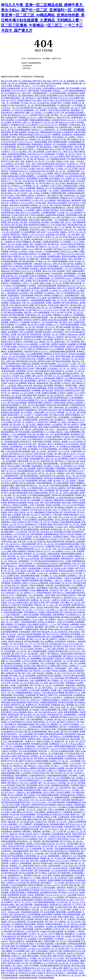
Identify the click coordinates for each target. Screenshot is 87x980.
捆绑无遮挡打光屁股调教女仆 (26, 410)
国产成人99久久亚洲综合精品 (67, 719)
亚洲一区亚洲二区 (19, 217)
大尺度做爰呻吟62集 (16, 517)
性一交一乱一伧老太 (69, 369)
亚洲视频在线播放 (57, 824)
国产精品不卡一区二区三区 (43, 122)
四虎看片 (44, 110)
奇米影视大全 (47, 227)
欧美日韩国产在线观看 (42, 442)
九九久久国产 (80, 393)
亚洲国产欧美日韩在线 (72, 283)
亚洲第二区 (11, 498)
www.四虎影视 (7, 844)
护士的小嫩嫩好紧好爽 (15, 310)
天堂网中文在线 (47, 851)
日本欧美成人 (22, 727)
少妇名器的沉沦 (49, 739)
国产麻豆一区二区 (59, 115)
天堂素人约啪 (53, 305)
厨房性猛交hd (80, 654)
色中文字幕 (15, 814)
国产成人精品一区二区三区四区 (53, 183)
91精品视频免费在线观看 (41, 300)
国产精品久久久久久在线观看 (26, 344)
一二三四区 (64, 766)
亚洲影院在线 (23, 680)
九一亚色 (51, 356)
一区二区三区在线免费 (21, 108)
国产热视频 (74, 732)
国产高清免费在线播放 (37, 356)
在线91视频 (16, 812)
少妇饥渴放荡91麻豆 (62, 585)
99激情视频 (21, 371)
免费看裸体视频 (24, 144)
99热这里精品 (42, 951)
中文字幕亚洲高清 (35, 439)
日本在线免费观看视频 (19, 710)
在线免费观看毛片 (58, 208)
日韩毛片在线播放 (37, 215)
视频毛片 (60, 378)
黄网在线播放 (46, 615)
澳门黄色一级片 (66, 322)
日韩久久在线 (76, 537)
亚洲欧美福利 (77, 117)
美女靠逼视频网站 (68, 130)
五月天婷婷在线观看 (35, 922)
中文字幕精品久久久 (13, 93)
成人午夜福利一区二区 (44, 342)
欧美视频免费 (14, 895)
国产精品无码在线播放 (14, 312)
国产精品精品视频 (27, 261)
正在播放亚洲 (68, 132)
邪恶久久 (61, 620)
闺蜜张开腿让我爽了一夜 (15, 98)
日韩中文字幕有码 (12, 858)
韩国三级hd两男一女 (16, 198)
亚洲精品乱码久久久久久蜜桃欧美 (50, 349)
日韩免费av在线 (32, 417)
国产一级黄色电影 (43, 259)
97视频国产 (28, 824)
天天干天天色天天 (19, 91)
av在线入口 (74, 366)
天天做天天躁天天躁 (54, 181)
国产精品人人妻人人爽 (17, 953)
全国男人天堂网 (53, 800)
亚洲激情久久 (61, 420)
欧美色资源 (27, 237)
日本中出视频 (59, 330)
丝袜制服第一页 (77, 110)
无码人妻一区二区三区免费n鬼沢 (45, 910)
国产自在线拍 (37, 456)
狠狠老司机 (15, 234)
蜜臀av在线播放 (19, 551)
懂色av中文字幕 (64, 117)
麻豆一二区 (75, 917)
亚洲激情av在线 (18, 125)
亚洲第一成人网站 (55, 454)
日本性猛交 (52, 873)
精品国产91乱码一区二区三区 (35, 836)
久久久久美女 (68, 866)
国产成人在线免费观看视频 (36, 732)
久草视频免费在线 (78, 797)
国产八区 (79, 970)
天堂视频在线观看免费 (23, 264)
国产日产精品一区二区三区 (39, 522)
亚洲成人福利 (71, 956)
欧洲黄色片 (9, 902)
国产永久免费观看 (15, 795)
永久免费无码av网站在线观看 (24, 924)
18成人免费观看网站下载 (75, 432)
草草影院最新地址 (37, 459)
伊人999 (22, 780)
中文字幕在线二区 (46, 797)
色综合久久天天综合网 (30, 827)
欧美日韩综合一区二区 (25, 105)
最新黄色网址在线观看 (55, 215)
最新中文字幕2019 (46, 661)
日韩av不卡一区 (70, 230)
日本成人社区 (33, 132)
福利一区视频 (26, 281)
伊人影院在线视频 (61, 483)
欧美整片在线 (47, 863)
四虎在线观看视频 (51, 464)
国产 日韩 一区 (66, 590)
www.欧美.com (56, 291)
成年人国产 (27, 93)
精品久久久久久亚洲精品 (54, 897)
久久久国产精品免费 (57, 802)
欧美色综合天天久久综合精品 (73, 100)
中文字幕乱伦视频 (9, 347)
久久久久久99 (35, 227)
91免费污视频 (75, 868)
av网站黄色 (61, 888)
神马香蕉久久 (57, 598)
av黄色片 (66, 291)
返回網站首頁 (28, 66)
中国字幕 (77, 929)
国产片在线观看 (27, 332)
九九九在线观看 (40, 256)
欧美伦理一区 (15, 797)
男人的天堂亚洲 (10, 142)
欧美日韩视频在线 (24, 242)
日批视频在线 (15, 283)
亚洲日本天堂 (17, 888)
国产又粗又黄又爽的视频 (60, 205)
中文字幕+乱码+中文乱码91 (41, 510)
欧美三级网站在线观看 (38, 493)
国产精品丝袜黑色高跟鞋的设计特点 (50, 561)
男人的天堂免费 (13, 868)
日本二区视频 (77, 778)
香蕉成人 (60, 161)
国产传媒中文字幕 (55, 195)
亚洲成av (15, 736)
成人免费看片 (51, 620)
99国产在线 (11, 361)
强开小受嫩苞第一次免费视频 (13, 639)
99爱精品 (48, 295)
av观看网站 (75, 624)
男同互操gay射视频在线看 (55, 478)
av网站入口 (52, 771)
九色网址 (41, 325)
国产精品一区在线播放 (69, 588)
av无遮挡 (8, 122)
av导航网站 (72, 144)
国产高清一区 (19, 422)
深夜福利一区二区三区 (25, 778)
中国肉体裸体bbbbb (68, 191)
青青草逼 (33, 427)
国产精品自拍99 (15, 249)
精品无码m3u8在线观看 (57, 203)
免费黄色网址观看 (59, 193)
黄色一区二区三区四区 (23, 537)
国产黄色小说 (53, 244)
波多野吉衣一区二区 (15, 593)
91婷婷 (4, 602)
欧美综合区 (61, 164)
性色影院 (28, 266)
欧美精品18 (13, 96)
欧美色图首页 (26, 200)
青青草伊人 (15, 322)
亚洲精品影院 (79, 135)
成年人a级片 (65, 627)
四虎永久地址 (14, 222)
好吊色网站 (73, 775)
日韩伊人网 (42, 810)
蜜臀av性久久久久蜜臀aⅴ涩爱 (49, 666)
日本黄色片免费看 (63, 793)
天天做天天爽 (60, 858)
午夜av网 (49, 585)
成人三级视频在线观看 (37, 651)
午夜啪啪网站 (61, 468)
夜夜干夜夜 (26, 917)
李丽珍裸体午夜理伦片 (28, 254)
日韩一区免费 (26, 868)
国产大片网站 (28, 278)
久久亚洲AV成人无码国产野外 (50, 103)
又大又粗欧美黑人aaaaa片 (61, 278)
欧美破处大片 (58, 295)
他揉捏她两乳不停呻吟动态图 (46, 512)
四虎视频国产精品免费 (29, 829)
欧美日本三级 (73, 461)
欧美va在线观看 (28, 400)
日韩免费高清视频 (22, 707)
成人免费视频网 (23, 946)
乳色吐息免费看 (67, 210)
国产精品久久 (50, 117)
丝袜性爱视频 (71, 215)
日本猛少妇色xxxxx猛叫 (64, 900)
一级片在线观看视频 (10, 429)
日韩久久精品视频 (71, 493)
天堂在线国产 (67, 456)
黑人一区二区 (41, 400)
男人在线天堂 (41, 778)
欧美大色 (19, 110)
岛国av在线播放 (58, 649)
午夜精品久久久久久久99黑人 (22, 203)
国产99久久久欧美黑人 (53, 697)
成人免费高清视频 (62, 927)
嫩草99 (40, 210)
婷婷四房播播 (19, 417)
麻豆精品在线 (72, 183)
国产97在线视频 (73, 88)
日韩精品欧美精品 (71, 186)
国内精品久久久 (71, 466)
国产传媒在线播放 (75, 488)
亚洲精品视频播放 (15, 351)
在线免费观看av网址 (34, 941)
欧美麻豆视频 (58, 754)
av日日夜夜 (72, 890)
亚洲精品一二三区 (9, 434)
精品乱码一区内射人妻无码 (21, 834)
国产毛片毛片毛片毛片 (42, 868)
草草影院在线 (35, 222)
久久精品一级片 (62, 527)
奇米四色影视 (72, 620)
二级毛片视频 (50, 595)
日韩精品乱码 (15, 303)
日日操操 (49, 927)
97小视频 (13, 861)
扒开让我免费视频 (17, 373)
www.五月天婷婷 (27, 393)
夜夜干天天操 (44, 785)
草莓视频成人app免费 (75, 683)
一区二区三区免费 (12, 288)
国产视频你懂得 (24, 291)
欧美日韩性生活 (63, 739)
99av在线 (45, 398)
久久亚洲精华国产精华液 (61, 834)
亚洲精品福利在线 (9, 697)
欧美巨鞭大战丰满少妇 (40, 347)
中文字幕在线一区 (9, 810)
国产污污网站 (14, 437)
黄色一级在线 (79, 907)
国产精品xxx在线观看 (26, 137)
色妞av (64, 422)
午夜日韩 (31, 532)
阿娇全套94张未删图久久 (11, 405)
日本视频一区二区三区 (66, 154)
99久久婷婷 (19, 164)
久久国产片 (29, 415)
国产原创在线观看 (23, 432)
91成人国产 (70, 473)
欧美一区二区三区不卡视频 (17, 459)
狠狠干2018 (69, 968)
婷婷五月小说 (40, 605)
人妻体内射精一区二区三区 (70, 108)
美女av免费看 (25, 376)
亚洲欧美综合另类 (72, 390)
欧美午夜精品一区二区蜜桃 (64, 137)
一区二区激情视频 (61, 220)
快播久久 (26, 583)
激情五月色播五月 (46, 668)
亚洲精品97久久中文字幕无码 (72, 198)
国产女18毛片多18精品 (15, 719)
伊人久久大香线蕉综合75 (28, 524)
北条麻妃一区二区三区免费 (12, 644)
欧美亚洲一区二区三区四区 (35, 554)
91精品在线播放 (74, 468)
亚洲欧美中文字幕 (14, 673)
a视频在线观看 (78, 271)
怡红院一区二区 (26, 512)
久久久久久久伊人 (37, 234)
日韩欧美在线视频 (61, 780)
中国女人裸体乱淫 (19, 522)
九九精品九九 (72, 164)
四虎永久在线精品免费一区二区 (14, 88)
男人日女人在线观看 (40, 291)
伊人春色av (66, 437)
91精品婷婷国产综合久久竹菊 (49, 149)
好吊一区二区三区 (38, 800)
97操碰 (68, 561)
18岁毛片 (67, 724)
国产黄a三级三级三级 (71, 149)
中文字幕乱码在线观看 (76, 159)
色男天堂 (73, 459)
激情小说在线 (40, 96)
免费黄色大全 (32, 705)
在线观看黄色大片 (30, 797)
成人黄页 (24, 222)
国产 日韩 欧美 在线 (38, 454)
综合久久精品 (21, 568)
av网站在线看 (38, 429)
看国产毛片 (65, 305)
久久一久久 (49, 434)
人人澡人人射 (42, 573)
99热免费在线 (7, 832)
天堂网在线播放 (36, 727)
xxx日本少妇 (73, 892)
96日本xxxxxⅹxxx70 (52, 885)
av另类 (72, 220)
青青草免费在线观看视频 (46, 105)
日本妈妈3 (32, 286)
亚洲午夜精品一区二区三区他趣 (33, 191)
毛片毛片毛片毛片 (71, 566)
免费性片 (78, 556)
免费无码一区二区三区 (23, 256)
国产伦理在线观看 (9, 680)
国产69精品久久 (79, 383)
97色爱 (38, 393)
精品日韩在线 (30, 308)
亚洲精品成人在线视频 (30, 364)
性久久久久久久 (12, 646)
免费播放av (57, 315)
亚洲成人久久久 (53, 325)
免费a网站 (37, 832)
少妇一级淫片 (17, 966)
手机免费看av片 (31, 612)
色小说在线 (34, 710)
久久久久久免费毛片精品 (60, 156)
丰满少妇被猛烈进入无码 (44, 371)
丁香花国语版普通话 (29, 622)
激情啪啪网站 (76, 485)
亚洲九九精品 (34, 220)
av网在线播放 (72, 973)
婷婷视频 (57, 437)
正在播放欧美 (79, 695)
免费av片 (58, 174)
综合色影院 (53, 451)
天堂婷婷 (15, 376)
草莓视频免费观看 (46, 978)
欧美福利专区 (36, 334)
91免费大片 (15, 863)
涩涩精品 (55, 522)
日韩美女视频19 (41, 717)
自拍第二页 (77, 103)
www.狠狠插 (48, 780)
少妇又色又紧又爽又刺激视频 (18, 451)
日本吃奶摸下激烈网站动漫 (72, 800)
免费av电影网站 (16, 853)
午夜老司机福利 (67, 654)
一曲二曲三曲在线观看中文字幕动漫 (64, 317)
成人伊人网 (32, 325)
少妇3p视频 (54, 222)
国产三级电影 (30, 795)
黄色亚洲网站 (7, 439)
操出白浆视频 (57, 827)
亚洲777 (43, 654)
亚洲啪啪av (72, 576)
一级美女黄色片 (62, 429)
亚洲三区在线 (28, 369)
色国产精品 (50, 169)
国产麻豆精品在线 (44, 147)
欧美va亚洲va (75, 632)
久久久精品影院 (76, 213)
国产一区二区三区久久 (10, 544)
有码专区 (28, 320)
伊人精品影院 (48, 166)
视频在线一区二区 (44, 188)
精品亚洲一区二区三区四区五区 (51, 395)
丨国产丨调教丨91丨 (76, 668)
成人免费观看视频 (34, 793)
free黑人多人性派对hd (42, 537)
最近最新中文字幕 (21, 156)
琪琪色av (32, 149)
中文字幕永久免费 (57, 415)
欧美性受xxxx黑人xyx (22, 122)
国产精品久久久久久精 (65, 122)
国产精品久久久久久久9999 (69, 254)
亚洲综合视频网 (18, 388)
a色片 (57, 100)
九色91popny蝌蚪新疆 (39, 583)
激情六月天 (62, 288)
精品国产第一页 (61, 741)
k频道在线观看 (54, 554)
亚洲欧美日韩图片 (55, 578)
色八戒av (55, 766)
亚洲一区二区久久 (69, 707)
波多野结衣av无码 (46, 420)
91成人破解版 (7, 951)
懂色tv (58, 359)
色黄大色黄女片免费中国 (59, 110)
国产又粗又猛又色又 (45, 532)
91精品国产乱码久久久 (19, 171)
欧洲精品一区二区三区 (40, 205)
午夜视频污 (46, 193)
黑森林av (64, 232)
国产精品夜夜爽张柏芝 (59, 398)
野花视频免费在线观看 (30, 858)
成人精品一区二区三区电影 (65, 481)
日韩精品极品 (37, 466)
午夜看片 (25, 234)
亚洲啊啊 (25, 427)
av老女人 (26, 283)
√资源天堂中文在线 (34, 464)
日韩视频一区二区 (17, 174)
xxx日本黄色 (13, 468)
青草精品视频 (50, 378)
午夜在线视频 (46, 91)
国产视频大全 (53, 654)
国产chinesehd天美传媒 (30, 559)
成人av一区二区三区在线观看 (14, 356)
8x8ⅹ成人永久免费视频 (19, 269)
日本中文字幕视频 (32, 966)
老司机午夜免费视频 (46, 127)
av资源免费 (18, 629)
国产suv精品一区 (43, 724)
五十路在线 (67, 227)
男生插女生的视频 (66, 702)
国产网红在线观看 (19, 132)
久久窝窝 (35, 283)
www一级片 (56, 217)
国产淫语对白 (35, 671)
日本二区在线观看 (23, 166)
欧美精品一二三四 (60, 91)
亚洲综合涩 (13, 359)
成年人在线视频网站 (55, 637)
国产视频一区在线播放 (28, 449)
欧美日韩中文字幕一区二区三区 (66, 524)
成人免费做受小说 (36, 288)
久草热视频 (40, 505)
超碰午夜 (39, 249)
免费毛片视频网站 (73, 415)
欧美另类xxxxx (59, 593)
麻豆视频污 (38, 242)
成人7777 (58, 227)
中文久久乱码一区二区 (68, 517)
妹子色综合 (15, 500)
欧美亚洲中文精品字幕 (16, 785)
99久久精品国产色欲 (64, 127)
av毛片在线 (34, 156)
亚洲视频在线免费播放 (61, 785)
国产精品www (78, 327)
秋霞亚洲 (53, 905)
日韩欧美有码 (19, 113)
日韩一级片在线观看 (36, 152)
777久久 (75, 242)
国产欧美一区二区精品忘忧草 (51, 381)
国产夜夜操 (70, 96)
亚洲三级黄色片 (23, 300)
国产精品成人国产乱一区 (73, 373)
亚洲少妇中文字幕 (33, 174)
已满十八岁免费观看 (27, 188)
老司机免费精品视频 (26, 471)
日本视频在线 (73, 93)
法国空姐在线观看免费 (47, 286)
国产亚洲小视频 (8, 946)
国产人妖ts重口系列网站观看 (16, 493)
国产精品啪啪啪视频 (29, 437)
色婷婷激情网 (31, 617)
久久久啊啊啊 (77, 585)
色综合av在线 (53, 629)
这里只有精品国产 (14, 615)
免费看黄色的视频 (35, 403)
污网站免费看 (41, 369)
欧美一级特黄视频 (17, 617)
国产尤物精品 (73, 139)
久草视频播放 (76, 417)
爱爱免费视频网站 (45, 483)
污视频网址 (56, 135)
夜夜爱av (81, 191)
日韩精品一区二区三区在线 (40, 139)
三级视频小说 (10, 242)
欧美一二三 (51, 254)
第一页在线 (70, 649)
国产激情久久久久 (69, 217)
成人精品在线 (7, 610)
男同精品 (41, 924)
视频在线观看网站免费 (19, 227)
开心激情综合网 (64, 105)
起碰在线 (78, 339)
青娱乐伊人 (62, 890)
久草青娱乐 (79, 210)
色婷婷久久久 (37, 130)
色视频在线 (55, 705)
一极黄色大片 (30, 741)
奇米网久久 (36, 322)
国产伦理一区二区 (19, 654)
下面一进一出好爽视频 (10, 103)
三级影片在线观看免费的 (63, 147)
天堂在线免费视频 (19, 286)
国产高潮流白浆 (13, 381)
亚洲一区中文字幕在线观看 (34, 405)
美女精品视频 (25, 632)
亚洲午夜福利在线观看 (70, 325)
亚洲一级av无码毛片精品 (54, 683)
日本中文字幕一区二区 (52, 846)
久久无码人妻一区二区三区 (68, 902)
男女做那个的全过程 (33, 875)
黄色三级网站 (33, 556)
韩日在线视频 (50, 888)
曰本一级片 (49, 429)
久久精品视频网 (22, 120)
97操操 (43, 931)
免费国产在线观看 (12, 281)
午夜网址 (11, 880)
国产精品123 (31, 98)
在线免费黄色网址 (21, 671)
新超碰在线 (18, 578)
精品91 (63, 534)
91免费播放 (48, 929)
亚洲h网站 (20, 183)
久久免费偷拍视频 (42, 278)
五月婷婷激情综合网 (10, 873)
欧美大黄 (34, 861)
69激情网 (46, 208)
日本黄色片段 (42, 422)
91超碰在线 (75, 342)
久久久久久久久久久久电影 (55, 310)
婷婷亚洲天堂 (12, 970)
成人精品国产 (33, 654)
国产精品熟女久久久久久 (18, 115)
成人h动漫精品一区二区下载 (21, 159)
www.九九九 (55, 749)
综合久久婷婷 (44, 766)
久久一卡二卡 (30, 644)
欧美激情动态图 (66, 695)
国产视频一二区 (49, 832)
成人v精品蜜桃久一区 (74, 407)
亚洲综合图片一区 (62, 342)
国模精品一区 (12, 624)
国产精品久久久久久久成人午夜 (67, 249)
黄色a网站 (14, 135)
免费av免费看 (47, 220)
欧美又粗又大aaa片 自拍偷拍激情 (41, 154)
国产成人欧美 (48, 390)
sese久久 (17, 481)
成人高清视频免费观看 (33, 478)
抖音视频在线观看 (30, 420)
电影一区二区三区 (60, 300)
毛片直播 (74, 700)
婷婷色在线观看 (79, 503)
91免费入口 (68, 315)
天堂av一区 (13, 188)
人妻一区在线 (34, 193)
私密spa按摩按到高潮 (46, 164)
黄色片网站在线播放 (31, 956)
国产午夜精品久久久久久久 (26, 117)
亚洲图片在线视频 (49, 393)
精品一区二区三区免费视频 (57, 459)
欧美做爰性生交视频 (35, 330)
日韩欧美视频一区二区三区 (28, 461)
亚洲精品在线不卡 (73, 349)
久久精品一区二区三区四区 (67, 169)
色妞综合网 (38, 266)
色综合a (65, 666)
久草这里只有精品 (43, 273)
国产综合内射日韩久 (71, 303)
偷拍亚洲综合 (17, 308)
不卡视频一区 (46, 576)
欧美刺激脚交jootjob (55, 96)
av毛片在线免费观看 (41, 312)
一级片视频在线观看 (13, 366)
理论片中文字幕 (25, 444)
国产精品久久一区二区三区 (38, 485)
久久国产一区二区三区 (38, 934)
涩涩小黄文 (79, 395)
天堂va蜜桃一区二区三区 (70, 602)
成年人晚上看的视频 (27, 468)
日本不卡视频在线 (56, 934)
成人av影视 (6, 247)
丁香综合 (80, 137)
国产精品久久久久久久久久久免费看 (65, 98)
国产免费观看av (17, 961)
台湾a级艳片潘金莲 (60, 259)
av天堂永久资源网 (30, 661)
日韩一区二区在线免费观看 (39, 217)
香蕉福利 (37, 841)
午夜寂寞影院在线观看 (30, 912)
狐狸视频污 (64, 125)
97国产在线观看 (27, 627)
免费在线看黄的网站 (27, 566)
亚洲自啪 (10, 117)
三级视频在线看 (73, 171)
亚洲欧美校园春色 (24, 498)
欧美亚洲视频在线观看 (28, 978)
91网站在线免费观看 (15, 478)
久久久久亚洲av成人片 (33, 888)
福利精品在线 (14, 715)
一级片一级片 (31, 164)
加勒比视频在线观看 (39, 317)
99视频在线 (62, 771)
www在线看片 (30, 210)
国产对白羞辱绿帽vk (13, 278)
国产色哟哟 (39, 734)
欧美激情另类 (78, 532)
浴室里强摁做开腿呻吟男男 (12, 273)
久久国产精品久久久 (34, 310)
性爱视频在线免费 (58, 159)
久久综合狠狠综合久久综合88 (45, 539)
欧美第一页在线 (28, 252)
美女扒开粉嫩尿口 (74, 836)
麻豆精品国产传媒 (76, 225)
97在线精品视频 (34, 568)
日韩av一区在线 (36, 607)
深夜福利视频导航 (9, 607)
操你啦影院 (70, 542)
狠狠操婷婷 (72, 858)
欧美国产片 (42, 195)
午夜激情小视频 (41, 415)
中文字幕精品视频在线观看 (39, 495)
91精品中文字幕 (59, 139)
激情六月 (31, 349)
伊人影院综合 (47, 500)
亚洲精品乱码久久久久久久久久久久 (42, 807)
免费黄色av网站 (34, 739)
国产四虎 (78, 768)
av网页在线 (50, 359)
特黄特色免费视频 (35, 885)
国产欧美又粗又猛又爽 (71, 885)
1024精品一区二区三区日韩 (41, 958)
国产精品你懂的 (16, 554)
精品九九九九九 (70, 454)
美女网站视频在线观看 (50, 966)
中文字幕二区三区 (9, 800)
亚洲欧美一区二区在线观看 (55, 144)
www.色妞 (44, 156)
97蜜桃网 (40, 359)
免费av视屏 (81, 607)
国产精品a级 (65, 966)
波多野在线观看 (8, 371)
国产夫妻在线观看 (40, 281)
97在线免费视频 (9, 147)
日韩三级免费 (33, 91)
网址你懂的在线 (64, 200)
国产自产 (63, 727)
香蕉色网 (82, 641)
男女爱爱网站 (32, 178)
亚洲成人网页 (61, 225)
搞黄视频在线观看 (62, 797)
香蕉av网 (82, 230)
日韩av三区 (13, 561)
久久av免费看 (48, 174)
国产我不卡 (47, 515)
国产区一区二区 (56, 493)
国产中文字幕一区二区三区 (72, 312)
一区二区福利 (53, 191)
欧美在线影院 (7, 629)
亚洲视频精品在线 (72, 293)
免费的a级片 (15, 488)
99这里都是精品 (8, 213)
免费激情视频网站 (12, 668)
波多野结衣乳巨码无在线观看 (49, 676)
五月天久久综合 (35, 88)
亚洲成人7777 (30, 593)
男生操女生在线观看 (77, 354)
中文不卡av (55, 312)
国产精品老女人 (11, 566)
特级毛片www (17, 186)
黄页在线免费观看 (62, 434)
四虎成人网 (6, 390)
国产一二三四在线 (9, 386)
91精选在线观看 (54, 866)
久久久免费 (7, 551)
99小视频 (42, 254)
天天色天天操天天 (60, 354)
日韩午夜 (78, 147)
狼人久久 (21, 147)
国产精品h (41, 507)
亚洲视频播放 (79, 315)
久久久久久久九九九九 (48, 125)
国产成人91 (54, 281)
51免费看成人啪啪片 (61, 537)
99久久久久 (77, 510)
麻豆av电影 (67, 503)
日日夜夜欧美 (79, 637)
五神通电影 (31, 147)
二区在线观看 (42, 176)
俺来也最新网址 (46, 581)
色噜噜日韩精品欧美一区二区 (58, 924)
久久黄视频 (59, 939)
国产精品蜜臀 (78, 600)
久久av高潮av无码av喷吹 (70, 266)
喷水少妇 (76, 361)
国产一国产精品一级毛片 (43, 444)
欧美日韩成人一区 (50, 688)
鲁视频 (80, 746)
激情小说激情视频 (33, 208)
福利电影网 (76, 200)
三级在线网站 (40, 812)
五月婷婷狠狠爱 (34, 914)
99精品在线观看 (41, 142)
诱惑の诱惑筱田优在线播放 (35, 225)
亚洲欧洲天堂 (62, 471)
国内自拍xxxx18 (7, 139)
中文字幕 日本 (43, 644)
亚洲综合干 (49, 403)
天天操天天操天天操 (20, 215)
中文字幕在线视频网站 (48, 449)
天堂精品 (38, 113)
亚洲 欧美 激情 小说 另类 (18, 963)
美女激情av (34, 269)
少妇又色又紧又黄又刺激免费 (72, 244)
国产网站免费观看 (17, 315)
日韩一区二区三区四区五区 (64, 549)
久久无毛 (17, 400)
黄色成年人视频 (46, 481)
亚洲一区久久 (66, 222)
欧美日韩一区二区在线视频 (17, 276)
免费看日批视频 (44, 425)
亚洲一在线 (69, 161)
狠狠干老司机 (33, 702)
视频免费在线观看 (20, 220)
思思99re (8, 225)
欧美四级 (46, 834)
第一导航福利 (22, 585)
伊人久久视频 (67, 556)
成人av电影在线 (18, 247)
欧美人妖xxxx (16, 836)
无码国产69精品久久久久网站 (29, 100)
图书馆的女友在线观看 (74, 498)
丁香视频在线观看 (52, 252)
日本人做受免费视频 (34, 534)
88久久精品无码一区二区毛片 (24, 598)
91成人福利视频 (60, 576)
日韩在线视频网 (27, 295)
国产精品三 (38, 498)
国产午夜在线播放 (51, 266)
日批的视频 (28, 342)
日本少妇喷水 (14, 627)
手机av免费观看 (36, 293)
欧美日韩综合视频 (63, 356)
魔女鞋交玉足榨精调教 (14, 666)
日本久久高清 (48, 100)
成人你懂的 (48, 249)
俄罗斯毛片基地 (45, 361)
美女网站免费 (58, 188)
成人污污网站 (27, 412)
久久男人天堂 (59, 113)
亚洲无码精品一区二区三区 (61, 583)
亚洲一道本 (20, 161)
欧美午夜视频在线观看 (58, 142)
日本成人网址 (41, 203)
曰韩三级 (32, 434)
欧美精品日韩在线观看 (10, 412)
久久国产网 (61, 832)
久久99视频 (48, 113)
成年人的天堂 (38, 376)
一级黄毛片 (56, 600)
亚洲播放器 (54, 744)
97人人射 (51, 225)
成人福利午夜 (24, 334)
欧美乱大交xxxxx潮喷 (69, 252)
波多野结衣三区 (21, 139)
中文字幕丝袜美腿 (72, 754)
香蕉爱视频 (34, 581)
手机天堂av (74, 320)
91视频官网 (50, 546)
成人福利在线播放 (26, 96)
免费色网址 (27, 832)
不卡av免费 (42, 298)
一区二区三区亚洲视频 (73, 269)
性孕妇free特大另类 (38, 171)
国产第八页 (25, 500)
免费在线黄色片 (25, 407)
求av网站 (45, 222)
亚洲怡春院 (46, 827)
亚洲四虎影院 (14, 295)
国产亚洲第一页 (52, 627)
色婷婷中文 (60, 371)
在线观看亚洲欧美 (31, 754)
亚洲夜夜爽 (16, 583)
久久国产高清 (11, 600)
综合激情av (63, 807)
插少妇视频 (64, 449)
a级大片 (81, 710)
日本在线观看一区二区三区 (15, 651)
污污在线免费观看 (28, 232)
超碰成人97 (74, 666)
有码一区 (39, 683)
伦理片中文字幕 (8, 161)
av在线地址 (9, 164)
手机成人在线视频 (53, 505)
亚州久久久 (36, 700)
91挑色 (14, 605)
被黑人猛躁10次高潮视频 (49, 427)
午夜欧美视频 (73, 420)
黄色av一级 (26, 656)
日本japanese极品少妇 (10, 200)
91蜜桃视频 (6, 790)
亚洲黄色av (38, 697)
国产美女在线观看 (58, 347)
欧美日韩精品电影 (19, 702)
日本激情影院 (17, 210)
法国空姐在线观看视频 (73, 690)
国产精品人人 (50, 337)
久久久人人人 (65, 790)
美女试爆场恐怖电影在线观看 (67, 544)
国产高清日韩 (33, 931)
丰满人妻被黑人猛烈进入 (26, 195)
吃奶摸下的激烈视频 (46, 468)
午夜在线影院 (70, 827)
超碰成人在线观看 (20, 505)
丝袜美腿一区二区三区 (17, 349)
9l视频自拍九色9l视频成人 (21, 620)
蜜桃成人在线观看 (66, 507)
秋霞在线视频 (70, 734)
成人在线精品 (51, 200)
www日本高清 (21, 532)
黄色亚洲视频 (23, 607)
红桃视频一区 (55, 422)
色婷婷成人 (72, 641)
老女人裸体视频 (15, 237)
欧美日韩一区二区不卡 (32, 515)
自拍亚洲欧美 (61, 641)
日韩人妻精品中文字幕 (27, 127)
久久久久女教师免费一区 (25, 817)
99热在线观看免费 (28, 544)
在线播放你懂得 (54, 256)
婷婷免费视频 (53, 198)
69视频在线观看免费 (76, 193)
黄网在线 (23, 135)
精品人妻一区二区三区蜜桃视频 (50, 308)
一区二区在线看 (73, 234)
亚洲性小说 (40, 471)
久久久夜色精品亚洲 (73, 176)
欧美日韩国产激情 (9, 137)
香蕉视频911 (59, 386)
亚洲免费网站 (36, 658)
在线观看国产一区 (31, 110)
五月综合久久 (24, 347)
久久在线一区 (63, 213)
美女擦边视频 (44, 705)
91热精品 (71, 568)
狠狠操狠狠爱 (54, 856)
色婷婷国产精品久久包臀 (40, 115)
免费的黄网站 (20, 844)
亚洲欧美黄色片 (78, 605)
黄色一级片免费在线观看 (51, 503)
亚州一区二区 (65, 829)
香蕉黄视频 (61, 912)
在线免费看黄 (42, 588)
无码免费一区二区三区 (46, 327)
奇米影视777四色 (64, 271)
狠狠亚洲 (48, 354)
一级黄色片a (21, 793)
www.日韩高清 (32, 125)
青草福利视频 (32, 785)
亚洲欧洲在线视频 (51, 242)
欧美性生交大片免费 (33, 339)
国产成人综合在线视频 (17, 403)
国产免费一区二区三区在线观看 (58, 376)
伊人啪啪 (37, 398)
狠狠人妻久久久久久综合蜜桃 (28, 213)
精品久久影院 (54, 732)
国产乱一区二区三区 (47, 473)
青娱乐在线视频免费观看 (11, 398)
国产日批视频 (43, 98)
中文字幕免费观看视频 (11, 656)
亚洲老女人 (31, 422)
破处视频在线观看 (21, 851)
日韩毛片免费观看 (37, 585)
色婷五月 (71, 953)
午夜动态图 (30, 247)
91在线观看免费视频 (10, 632)
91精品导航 (28, 398)
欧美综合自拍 (24, 756)
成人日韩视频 (65, 605)
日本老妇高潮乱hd (44, 814)
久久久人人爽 (70, 551)
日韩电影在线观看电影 (27, 788)
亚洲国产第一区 (32, 183)
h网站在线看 (17, 369)
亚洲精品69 (74, 780)
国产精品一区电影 (9, 334)
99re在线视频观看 (55, 656)
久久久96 (37, 970)
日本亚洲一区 (48, 568)
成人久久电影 (30, 169)
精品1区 (60, 432)
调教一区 (30, 113)
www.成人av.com (35, 948)
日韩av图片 (31, 588)
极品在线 (5, 948)
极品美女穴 (18, 766)
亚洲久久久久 (40, 198)
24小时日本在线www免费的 (25, 768)
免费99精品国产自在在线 (51, 132)
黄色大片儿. (57, 152)
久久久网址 (51, 161)
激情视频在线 (12, 407)
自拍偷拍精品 (7, 910)
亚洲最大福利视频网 (77, 807)
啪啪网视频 (51, 471)
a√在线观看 (25, 322)
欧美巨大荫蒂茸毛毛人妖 (15, 705)
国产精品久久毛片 (73, 883)
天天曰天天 (6, 376)
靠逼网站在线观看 (46, 520)
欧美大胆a (39, 295)
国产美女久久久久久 (51, 634)
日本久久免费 (49, 793)
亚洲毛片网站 (14, 191)
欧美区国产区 (26, 442)
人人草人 (24, 288)
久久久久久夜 (65, 281)
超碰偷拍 (22, 624)
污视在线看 (61, 953)
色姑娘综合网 (24, 317)
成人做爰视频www (37, 963)
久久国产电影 (45, 344)
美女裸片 (50, 849)
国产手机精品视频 (14, 520)
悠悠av (18, 546)
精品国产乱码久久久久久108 (39, 135)
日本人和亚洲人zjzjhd (47, 712)
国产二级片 (27, 673)
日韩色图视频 (64, 417)
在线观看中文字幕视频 (77, 344)
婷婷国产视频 (71, 386)
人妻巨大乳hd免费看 (72, 578)
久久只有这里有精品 (59, 871)
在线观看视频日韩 (15, 339)
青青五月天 (66, 510)
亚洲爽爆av (45, 690)
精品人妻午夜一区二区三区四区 (35, 366)
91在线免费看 (23, 685)
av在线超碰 (80, 542)
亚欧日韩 (28, 312)
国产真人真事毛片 (40, 407)
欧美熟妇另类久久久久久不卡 (62, 644)
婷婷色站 (5, 330)
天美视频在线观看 (12, 442)
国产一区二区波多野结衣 (61, 788)
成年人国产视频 (75, 259)
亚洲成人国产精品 (51, 210)
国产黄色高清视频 (48, 364)
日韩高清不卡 (76, 861)
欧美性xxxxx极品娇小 (76, 403)
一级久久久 (58, 581)
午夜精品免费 (21, 595)
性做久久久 (16, 956)
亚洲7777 (37, 834)
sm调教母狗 (54, 717)
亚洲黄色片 (36, 166)
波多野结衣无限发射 (71, 174)
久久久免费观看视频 (34, 354)
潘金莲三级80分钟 (16, 641)
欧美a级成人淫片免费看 (56, 234)
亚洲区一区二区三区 (54, 237)
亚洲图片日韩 (41, 244)
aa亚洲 (41, 117)
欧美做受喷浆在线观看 (54, 734)
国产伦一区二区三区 (77, 232)
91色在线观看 (70, 239)
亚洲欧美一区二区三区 (35, 161)
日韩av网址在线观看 (55, 931)
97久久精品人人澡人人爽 (36, 517)
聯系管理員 (27, 68)
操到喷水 (30, 198)
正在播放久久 (55, 573)
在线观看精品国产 (40, 93)
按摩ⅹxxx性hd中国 (19, 149)
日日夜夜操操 (30, 746)
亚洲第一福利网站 (53, 303)
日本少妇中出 (74, 203)
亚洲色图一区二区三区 (66, 412)
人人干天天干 (39, 610)
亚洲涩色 (60, 337)
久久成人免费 (10, 169)
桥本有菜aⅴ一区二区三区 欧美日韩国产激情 (19, 395)
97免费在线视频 (33, 892)
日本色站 (8, 378)
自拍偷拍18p (67, 135)
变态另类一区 (7, 671)
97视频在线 (46, 700)
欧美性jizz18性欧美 (17, 330)
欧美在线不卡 (79, 812)
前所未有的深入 (72, 810)
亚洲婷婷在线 (37, 144)
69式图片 (42, 612)
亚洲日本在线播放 (70, 256)
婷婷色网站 (9, 707)
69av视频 (31, 259)
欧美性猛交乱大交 (55, 715)
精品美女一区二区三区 (23, 610)
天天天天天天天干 (69, 673)
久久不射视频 (77, 105)
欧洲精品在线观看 (29, 490)
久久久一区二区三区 (43, 549)
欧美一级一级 (17, 337)
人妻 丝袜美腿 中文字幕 (69, 464)
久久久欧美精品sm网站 (54, 439)
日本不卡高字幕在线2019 (75, 332)
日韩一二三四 (76, 529)
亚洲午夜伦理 (7, 113)
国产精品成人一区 (42, 159)
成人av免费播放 (47, 641)
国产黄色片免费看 (19, 739)
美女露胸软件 (14, 332)
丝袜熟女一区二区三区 (74, 581)
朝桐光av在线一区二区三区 (51, 283)
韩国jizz (82, 410)
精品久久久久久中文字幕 (15, 208)
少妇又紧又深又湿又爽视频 (33, 181)
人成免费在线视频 (48, 213)
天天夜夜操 (49, 719)
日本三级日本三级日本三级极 (22, 305)
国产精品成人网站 (17, 354)
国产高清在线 (41, 305)
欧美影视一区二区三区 (56, 171)
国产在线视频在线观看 (50, 559)
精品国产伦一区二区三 (64, 339)
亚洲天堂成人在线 (37, 230)
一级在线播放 (17, 320)
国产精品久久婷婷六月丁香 (65, 646)
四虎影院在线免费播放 (17, 154)
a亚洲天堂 (71, 347)
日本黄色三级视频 (40, 320)
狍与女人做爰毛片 (59, 488)
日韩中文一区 (45, 754)
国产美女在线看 (63, 490)
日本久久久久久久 (26, 142)
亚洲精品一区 (15, 866)
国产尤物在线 (20, 259)
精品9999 (5, 315)
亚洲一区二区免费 (64, 936)
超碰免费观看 (26, 863)
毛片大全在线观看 (48, 912)
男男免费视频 (49, 498)
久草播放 (67, 103)
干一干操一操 (15, 181)
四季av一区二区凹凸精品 (54, 678)
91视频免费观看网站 (60, 261)
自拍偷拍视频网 (75, 142)
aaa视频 (42, 861)
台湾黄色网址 (59, 685)
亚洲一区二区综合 (39, 451)
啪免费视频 (22, 434)
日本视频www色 (9, 900)
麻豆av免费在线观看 (25, 900)
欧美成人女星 (33, 503)
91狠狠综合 (74, 429)
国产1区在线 (17, 225)
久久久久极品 (38, 620)
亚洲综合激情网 (77, 853)
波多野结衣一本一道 (33, 688)
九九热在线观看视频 (18, 885)
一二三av (63, 247)
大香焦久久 (7, 505)
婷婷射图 (38, 332)
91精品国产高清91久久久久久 (64, 120)
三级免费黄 (36, 500)
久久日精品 (51, 432)
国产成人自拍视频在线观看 (19, 130)
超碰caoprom (73, 334)
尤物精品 (61, 473)
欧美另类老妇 (64, 839)
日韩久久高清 (13, 512)
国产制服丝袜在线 (12, 700)
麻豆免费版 (70, 113)
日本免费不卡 (60, 166)
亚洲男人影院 (70, 181)
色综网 (4, 317)
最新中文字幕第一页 (45, 741)
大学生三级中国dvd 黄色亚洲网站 (62, 276)
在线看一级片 (28, 244)
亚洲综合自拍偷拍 (14, 663)
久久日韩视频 (65, 242)
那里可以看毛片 (25, 970)
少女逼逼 (14, 254)
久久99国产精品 (31, 446)
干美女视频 (57, 515)
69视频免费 (29, 273)
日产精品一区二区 (28, 103)
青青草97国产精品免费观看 (52, 269)
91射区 (45, 790)
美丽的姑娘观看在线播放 (40, 120)
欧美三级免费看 (76, 878)
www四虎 (60, 498)
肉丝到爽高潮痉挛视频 (30, 576)
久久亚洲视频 (19, 951)
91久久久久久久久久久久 (56, 895)
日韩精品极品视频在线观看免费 (63, 351)
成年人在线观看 (15, 515)
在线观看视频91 (71, 273)
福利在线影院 (49, 658)
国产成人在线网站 (75, 264)
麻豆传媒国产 (47, 883)
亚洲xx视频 (43, 178)
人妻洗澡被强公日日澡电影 (54, 88)
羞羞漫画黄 (76, 446)
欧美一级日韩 (26, 429)
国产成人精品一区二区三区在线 (44, 108)
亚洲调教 (11, 637)
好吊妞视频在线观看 (71, 736)
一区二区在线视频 (35, 595)
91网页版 (5, 500)
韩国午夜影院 (60, 403)
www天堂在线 (20, 883)
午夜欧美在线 (75, 125)
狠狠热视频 (13, 444)
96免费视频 (36, 390)
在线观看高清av (71, 758)
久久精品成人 (50, 293)
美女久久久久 (19, 464)
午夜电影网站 (51, 288)
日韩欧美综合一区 (52, 130)
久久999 (20, 169)
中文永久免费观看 (56, 176)
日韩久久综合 (80, 751)
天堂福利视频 (55, 556)
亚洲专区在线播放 (66, 571)
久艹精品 (70, 388)
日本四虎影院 (57, 273)
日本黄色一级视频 (66, 393)
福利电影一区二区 (51, 334)
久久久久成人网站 (19, 152)
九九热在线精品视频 (57, 93)
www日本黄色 (54, 232)
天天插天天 (66, 383)
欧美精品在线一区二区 (41, 488)
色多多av (39, 252)
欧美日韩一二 (45, 751)
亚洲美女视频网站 (28, 176)
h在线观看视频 (65, 563)
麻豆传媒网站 (7, 534)
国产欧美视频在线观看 (59, 366)
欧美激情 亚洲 (24, 600)
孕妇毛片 (36, 863)
